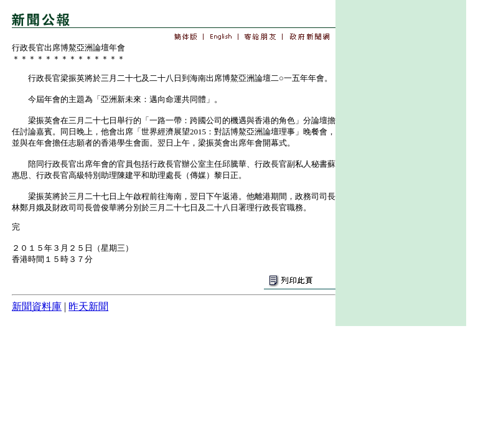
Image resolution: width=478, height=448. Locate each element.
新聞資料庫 (37, 306)
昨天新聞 (88, 306)
